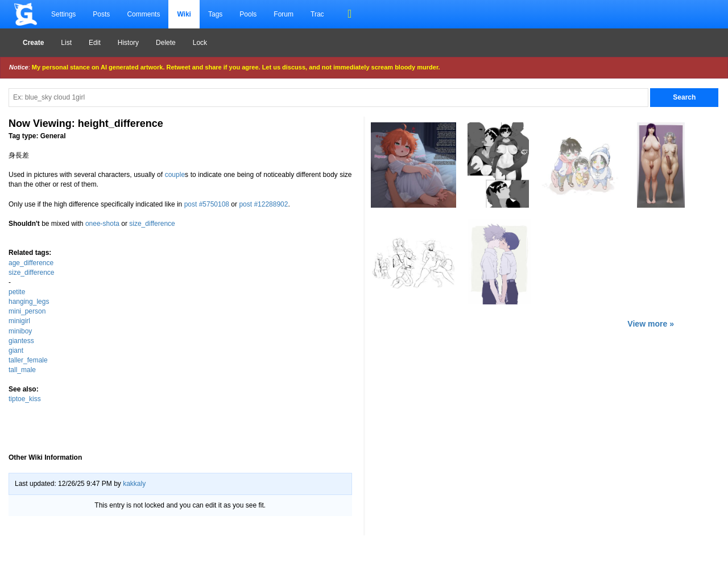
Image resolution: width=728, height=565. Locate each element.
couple (175, 175)
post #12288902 (263, 204)
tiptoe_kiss (25, 399)
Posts (101, 14)
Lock (200, 43)
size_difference (152, 224)
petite (17, 292)
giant (16, 350)
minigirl (19, 321)
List (66, 43)
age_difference (31, 263)
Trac (317, 14)
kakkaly (134, 484)
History (128, 43)
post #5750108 (207, 204)
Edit (95, 43)
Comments (143, 14)
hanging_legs (29, 302)
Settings (63, 14)
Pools (248, 14)
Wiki (184, 14)
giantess (21, 341)
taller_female (28, 360)
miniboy (20, 331)
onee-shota (102, 224)
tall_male (22, 370)
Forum (284, 14)
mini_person (27, 311)
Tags (215, 14)
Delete (166, 43)
